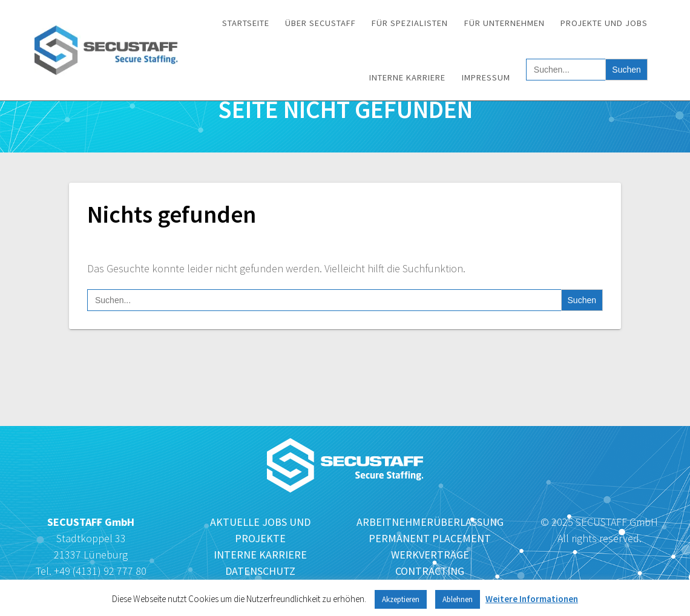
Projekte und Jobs (604, 23)
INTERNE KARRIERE (260, 555)
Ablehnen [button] (458, 599)
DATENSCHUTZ (260, 571)
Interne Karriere (407, 77)
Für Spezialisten (410, 23)
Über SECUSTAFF (320, 23)
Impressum (486, 77)
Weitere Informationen (532, 599)
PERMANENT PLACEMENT (430, 538)
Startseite (246, 23)
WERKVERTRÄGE (430, 555)
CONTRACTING (430, 571)
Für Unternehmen (504, 23)
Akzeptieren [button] (401, 599)
